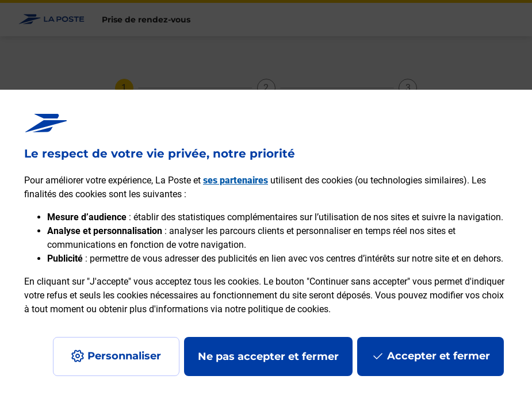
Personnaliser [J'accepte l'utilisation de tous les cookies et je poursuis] (124, 356)
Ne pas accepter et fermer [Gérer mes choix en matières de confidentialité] (268, 356)
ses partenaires (236, 180)
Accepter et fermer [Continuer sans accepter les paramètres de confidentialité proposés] (439, 356)
